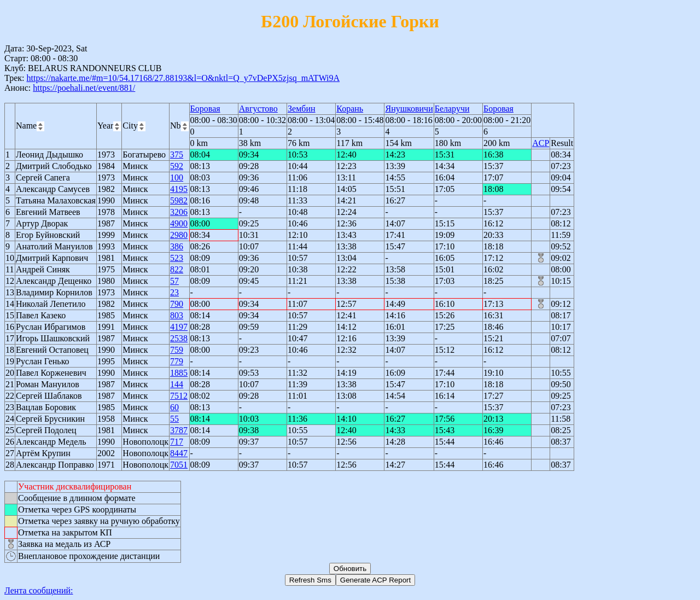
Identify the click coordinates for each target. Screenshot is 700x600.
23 (174, 292)
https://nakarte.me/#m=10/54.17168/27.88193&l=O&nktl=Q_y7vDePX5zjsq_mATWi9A (183, 78)
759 (177, 350)
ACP (541, 143)
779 (177, 361)
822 (177, 269)
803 (177, 315)
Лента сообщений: (39, 590)
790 (177, 304)
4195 (179, 189)
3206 (179, 212)
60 (174, 407)
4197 (179, 327)
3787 (179, 430)
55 (174, 419)
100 (177, 177)
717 (177, 442)
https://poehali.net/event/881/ (84, 88)
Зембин (302, 109)
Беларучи (452, 109)
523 (177, 258)
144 (177, 384)
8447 (179, 453)
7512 (179, 396)
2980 (179, 235)
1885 (179, 373)
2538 (179, 338)
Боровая (205, 109)
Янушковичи (409, 109)
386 (177, 246)
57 (174, 281)
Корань (350, 109)
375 (177, 155)
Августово (258, 109)
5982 (179, 200)
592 (177, 166)
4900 (179, 223)
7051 (179, 465)
